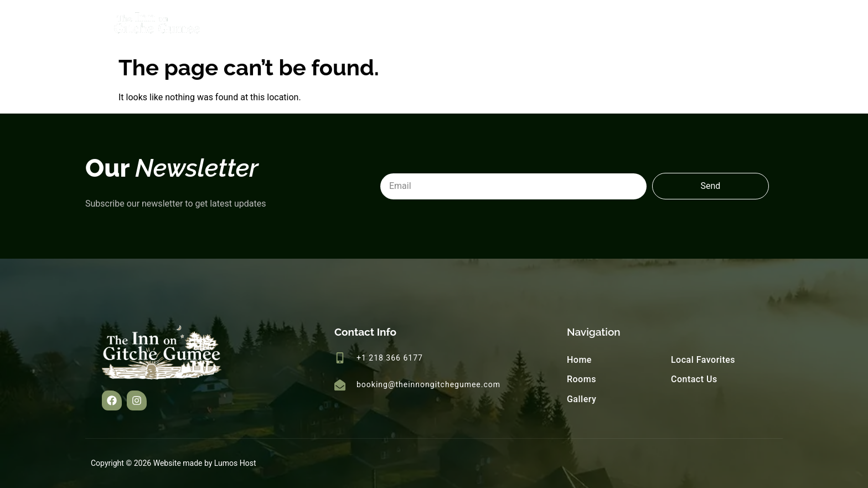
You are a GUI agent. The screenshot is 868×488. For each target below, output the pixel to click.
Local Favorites (669, 25)
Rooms (543, 25)
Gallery (596, 25)
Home (491, 25)
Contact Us (749, 25)
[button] (112, 400)
